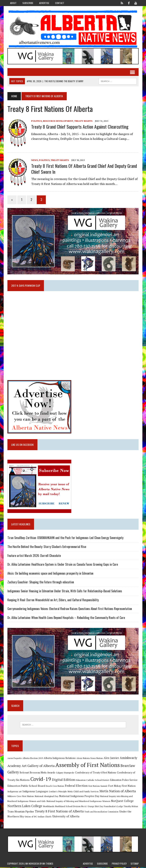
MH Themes (48, 864)
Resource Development (58, 121)
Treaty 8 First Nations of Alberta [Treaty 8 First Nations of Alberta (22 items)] (59, 812)
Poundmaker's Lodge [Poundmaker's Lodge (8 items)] (113, 807)
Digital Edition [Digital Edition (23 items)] (63, 780)
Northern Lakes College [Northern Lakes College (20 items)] (25, 807)
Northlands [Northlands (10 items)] (48, 807)
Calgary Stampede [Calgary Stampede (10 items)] (65, 773)
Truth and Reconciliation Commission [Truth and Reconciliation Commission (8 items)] (101, 812)
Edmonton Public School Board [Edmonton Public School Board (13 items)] (26, 786)
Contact (60, 3)
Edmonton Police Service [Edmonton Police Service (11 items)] (124, 781)
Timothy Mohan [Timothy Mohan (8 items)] (131, 807)
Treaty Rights (83, 121)
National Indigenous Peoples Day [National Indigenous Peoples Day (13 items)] (79, 797)
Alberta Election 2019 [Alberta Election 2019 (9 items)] (33, 759)
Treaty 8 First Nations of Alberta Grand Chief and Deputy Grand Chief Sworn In (84, 169)
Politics (36, 121)
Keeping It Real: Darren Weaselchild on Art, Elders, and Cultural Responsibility (53, 600)
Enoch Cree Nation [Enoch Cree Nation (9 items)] (55, 787)
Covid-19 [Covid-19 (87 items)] (41, 780)
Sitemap (135, 864)
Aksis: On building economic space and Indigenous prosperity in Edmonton (50, 574)
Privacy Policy (119, 864)
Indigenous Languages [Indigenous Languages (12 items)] (35, 792)
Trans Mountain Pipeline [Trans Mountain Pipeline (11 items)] (21, 812)
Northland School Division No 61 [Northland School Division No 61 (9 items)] (71, 807)
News (34, 160)
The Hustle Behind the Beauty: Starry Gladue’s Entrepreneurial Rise (47, 547)
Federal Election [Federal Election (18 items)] (76, 786)
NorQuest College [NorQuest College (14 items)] (122, 802)
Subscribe (28, 3)
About (13, 3)
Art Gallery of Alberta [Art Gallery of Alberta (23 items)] (38, 766)
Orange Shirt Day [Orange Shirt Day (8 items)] (95, 807)
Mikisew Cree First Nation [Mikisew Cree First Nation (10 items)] (20, 797)
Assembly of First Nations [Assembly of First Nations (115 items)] (87, 766)
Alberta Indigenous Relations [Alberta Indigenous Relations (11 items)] (60, 759)
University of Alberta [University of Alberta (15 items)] (66, 817)
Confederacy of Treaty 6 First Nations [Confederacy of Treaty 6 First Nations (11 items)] (95, 773)
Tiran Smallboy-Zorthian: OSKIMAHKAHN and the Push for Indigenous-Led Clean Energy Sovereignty (65, 538)
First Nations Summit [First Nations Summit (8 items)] (98, 787)
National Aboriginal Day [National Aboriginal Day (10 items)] (46, 797)
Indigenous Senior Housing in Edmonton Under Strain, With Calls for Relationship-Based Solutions (65, 592)
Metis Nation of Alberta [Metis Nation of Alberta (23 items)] (117, 792)
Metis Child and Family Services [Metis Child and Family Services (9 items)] (83, 792)
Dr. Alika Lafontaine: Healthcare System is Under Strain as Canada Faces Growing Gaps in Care (62, 565)
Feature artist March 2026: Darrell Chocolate (34, 556)
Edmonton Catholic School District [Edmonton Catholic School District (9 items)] (92, 781)
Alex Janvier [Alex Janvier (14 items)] (111, 759)
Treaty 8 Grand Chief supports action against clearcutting (80, 127)
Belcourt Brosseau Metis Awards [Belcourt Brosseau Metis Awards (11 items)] (37, 773)
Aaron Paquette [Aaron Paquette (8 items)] (14, 759)
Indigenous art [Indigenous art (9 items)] (14, 792)
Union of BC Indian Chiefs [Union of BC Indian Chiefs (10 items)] (38, 817)
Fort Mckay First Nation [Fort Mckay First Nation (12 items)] (122, 787)
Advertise (44, 3)
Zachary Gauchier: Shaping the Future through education (40, 583)
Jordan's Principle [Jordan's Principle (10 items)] (58, 792)
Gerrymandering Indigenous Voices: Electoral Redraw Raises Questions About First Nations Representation (69, 609)
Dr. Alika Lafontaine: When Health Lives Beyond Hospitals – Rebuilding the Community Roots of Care (66, 618)
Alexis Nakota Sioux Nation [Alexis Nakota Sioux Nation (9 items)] (89, 759)
